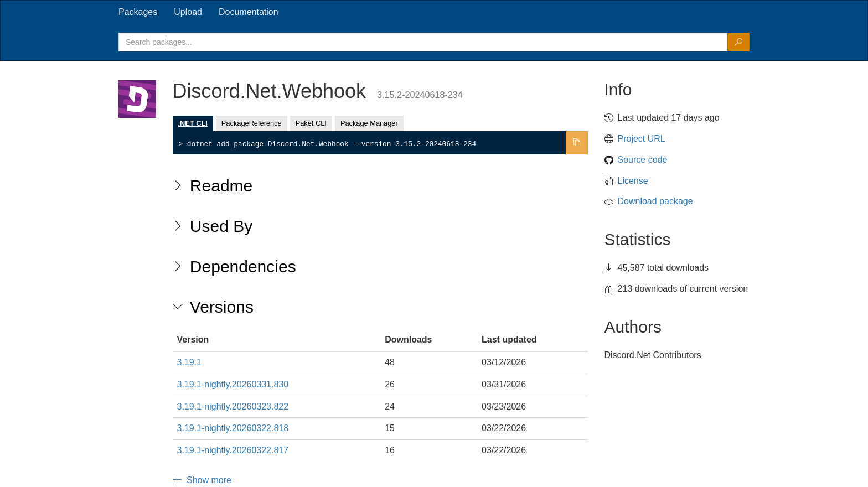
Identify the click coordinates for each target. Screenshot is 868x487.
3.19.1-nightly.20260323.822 (233, 406)
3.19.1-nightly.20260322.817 (233, 450)
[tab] (138, 12)
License (633, 181)
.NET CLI (193, 123)
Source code (643, 160)
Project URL (642, 139)
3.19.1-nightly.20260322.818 (233, 428)
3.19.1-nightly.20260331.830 (233, 384)
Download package (655, 201)
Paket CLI (311, 123)
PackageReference (252, 123)
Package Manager (369, 123)
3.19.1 (189, 362)
